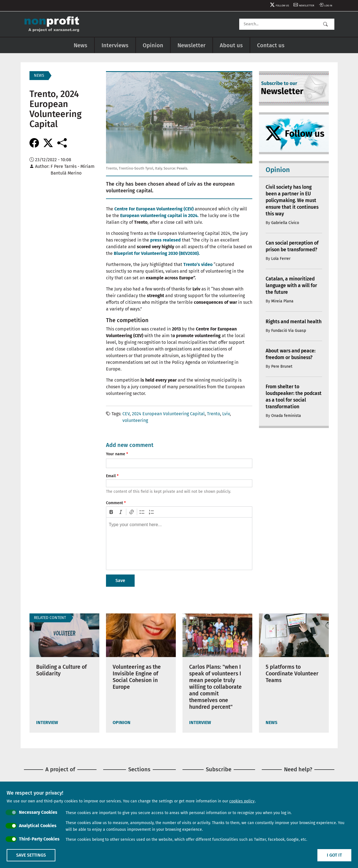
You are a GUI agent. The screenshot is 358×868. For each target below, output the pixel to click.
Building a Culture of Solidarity (62, 670)
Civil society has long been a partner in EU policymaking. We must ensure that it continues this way (293, 201)
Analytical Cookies (38, 826)
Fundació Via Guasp (289, 337)
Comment (114, 503)
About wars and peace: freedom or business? (292, 361)
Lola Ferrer (281, 259)
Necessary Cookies (38, 812)
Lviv (226, 414)
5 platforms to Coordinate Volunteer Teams (293, 674)
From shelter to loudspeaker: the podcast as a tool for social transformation (290, 403)
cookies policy (242, 801)
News (81, 45)
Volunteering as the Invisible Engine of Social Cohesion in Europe (138, 677)
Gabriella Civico (285, 223)
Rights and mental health (287, 325)
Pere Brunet (282, 373)
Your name (116, 454)
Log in (327, 6)
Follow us (275, 6)
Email (111, 476)
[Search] (287, 24)
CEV (126, 414)
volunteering (135, 420)
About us (231, 45)
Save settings (31, 855)
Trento (213, 414)
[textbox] (179, 544)
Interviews (115, 45)
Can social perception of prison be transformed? (294, 247)
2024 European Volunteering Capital (168, 414)
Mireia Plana (282, 301)
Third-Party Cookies (39, 839)
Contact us (271, 45)
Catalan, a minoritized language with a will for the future (292, 286)
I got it (334, 855)
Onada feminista (286, 422)
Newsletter (303, 6)
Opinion (153, 45)
